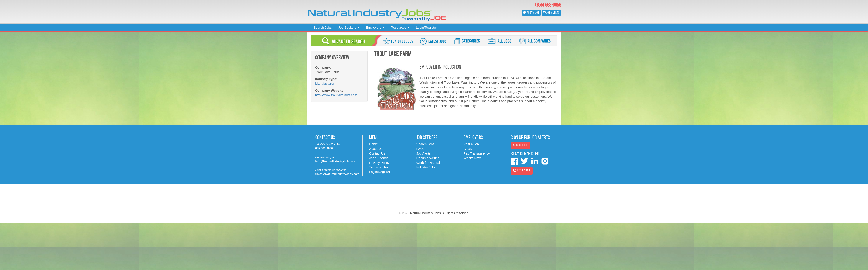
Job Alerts (424, 153)
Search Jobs (323, 27)
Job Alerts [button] (551, 13)
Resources (400, 27)
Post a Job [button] (531, 13)
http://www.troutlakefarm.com (336, 95)
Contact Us (377, 153)
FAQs (421, 149)
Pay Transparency (477, 153)
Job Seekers (349, 27)
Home (373, 144)
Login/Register (427, 27)
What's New (472, 158)
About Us (376, 149)
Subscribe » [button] (520, 145)
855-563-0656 (324, 148)
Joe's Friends (379, 158)
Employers (375, 27)
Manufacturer (325, 83)
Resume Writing (428, 158)
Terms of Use (379, 167)
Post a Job (471, 144)
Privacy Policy (379, 163)
